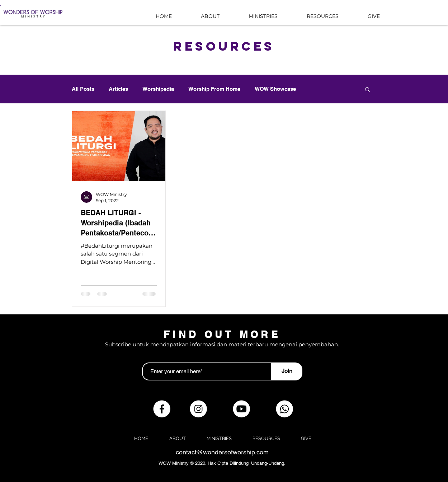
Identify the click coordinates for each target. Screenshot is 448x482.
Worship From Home (214, 89)
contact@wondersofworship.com (222, 452)
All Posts (83, 89)
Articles (118, 89)
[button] (367, 90)
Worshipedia (158, 89)
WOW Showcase (275, 89)
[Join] (287, 371)
